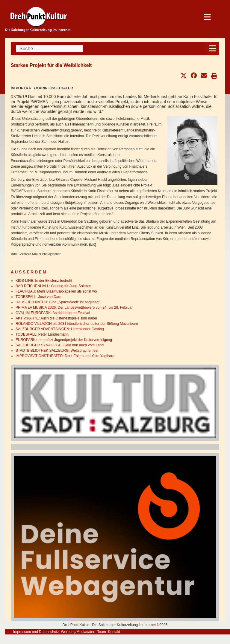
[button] (184, 76)
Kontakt (114, 632)
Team (101, 632)
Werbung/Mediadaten (78, 632)
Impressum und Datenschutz (36, 632)
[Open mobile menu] (212, 49)
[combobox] (49, 49)
